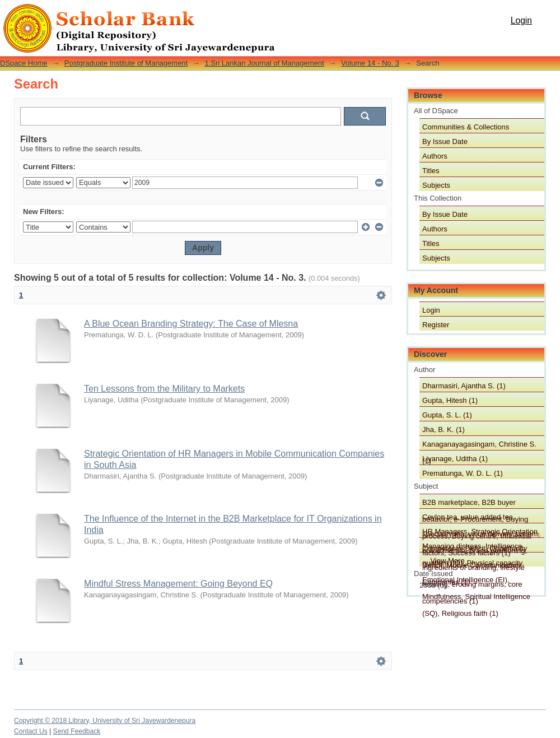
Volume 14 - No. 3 (370, 63)
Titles (431, 171)
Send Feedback (77, 731)
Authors (435, 156)
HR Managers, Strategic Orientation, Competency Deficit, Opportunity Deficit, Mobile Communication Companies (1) (481, 532)
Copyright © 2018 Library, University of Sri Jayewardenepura (105, 721)
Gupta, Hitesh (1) (450, 400)
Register (436, 325)
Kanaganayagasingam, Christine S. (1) (479, 445)
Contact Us (31, 731)
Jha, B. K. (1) (444, 430)
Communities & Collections (466, 127)
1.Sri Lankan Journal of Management (264, 63)
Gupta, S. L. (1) (447, 415)
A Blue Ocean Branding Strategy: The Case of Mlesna (191, 324)
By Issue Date (445, 141)
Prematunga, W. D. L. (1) (463, 473)
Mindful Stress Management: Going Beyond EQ (178, 584)
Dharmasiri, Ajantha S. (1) (464, 386)
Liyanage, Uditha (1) (455, 459)
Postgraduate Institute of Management (126, 63)
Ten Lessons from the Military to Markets (164, 389)
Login (521, 20)
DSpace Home (24, 63)
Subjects (436, 185)
